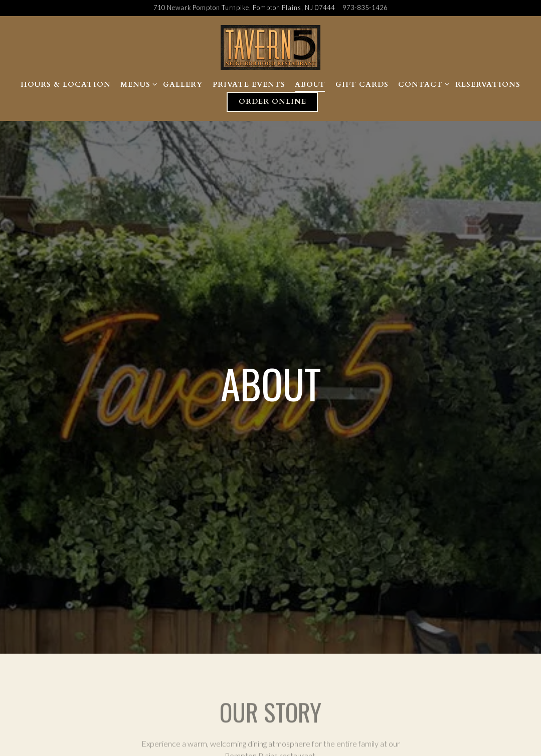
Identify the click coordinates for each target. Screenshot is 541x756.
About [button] (310, 85)
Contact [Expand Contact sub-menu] (422, 84)
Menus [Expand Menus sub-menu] (137, 84)
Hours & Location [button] (66, 85)
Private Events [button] (249, 85)
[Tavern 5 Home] (271, 47)
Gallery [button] (183, 85)
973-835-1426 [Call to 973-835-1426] (365, 8)
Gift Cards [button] (362, 85)
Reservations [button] (488, 85)
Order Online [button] (273, 102)
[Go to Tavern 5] (244, 8)
